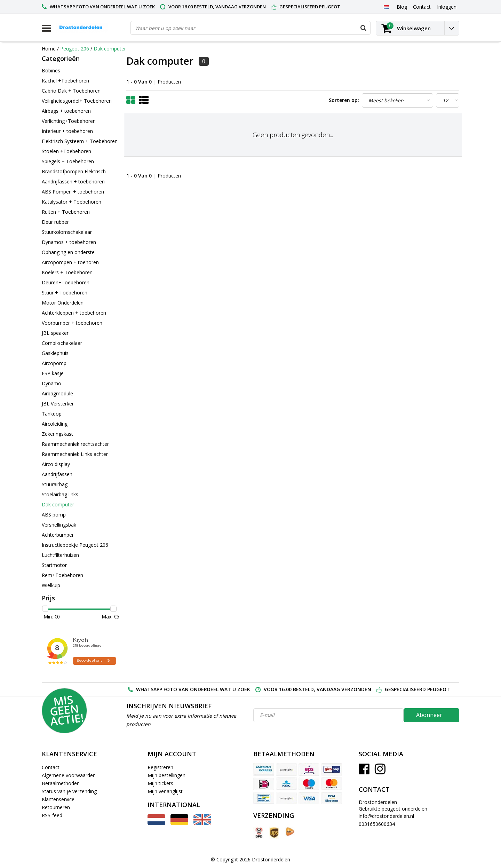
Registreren (160, 767)
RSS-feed (52, 815)
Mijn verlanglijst (165, 791)
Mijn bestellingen (166, 775)
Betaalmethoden (61, 783)
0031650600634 (377, 824)
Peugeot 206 (75, 49)
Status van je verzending (69, 791)
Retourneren (56, 807)
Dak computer (110, 49)
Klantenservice (58, 799)
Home (49, 49)
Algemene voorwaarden (69, 775)
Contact (51, 767)
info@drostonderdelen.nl (386, 816)
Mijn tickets (160, 783)
